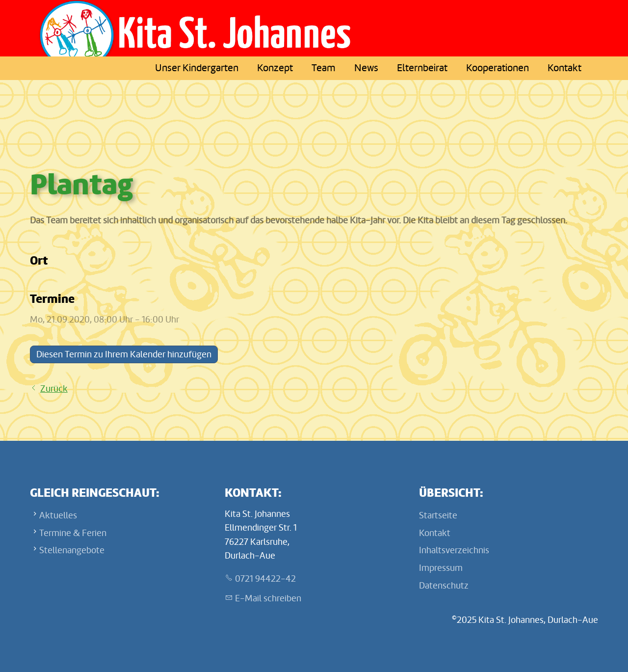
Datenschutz (444, 586)
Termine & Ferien (73, 533)
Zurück (54, 389)
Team (324, 68)
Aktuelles (58, 515)
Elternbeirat (422, 68)
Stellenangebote (72, 550)
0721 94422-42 (265, 579)
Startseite (438, 515)
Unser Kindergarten (197, 68)
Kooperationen (497, 68)
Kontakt (564, 68)
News (366, 68)
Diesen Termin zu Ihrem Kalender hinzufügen (124, 354)
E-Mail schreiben (268, 598)
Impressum (441, 568)
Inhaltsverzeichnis (454, 550)
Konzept (275, 68)
